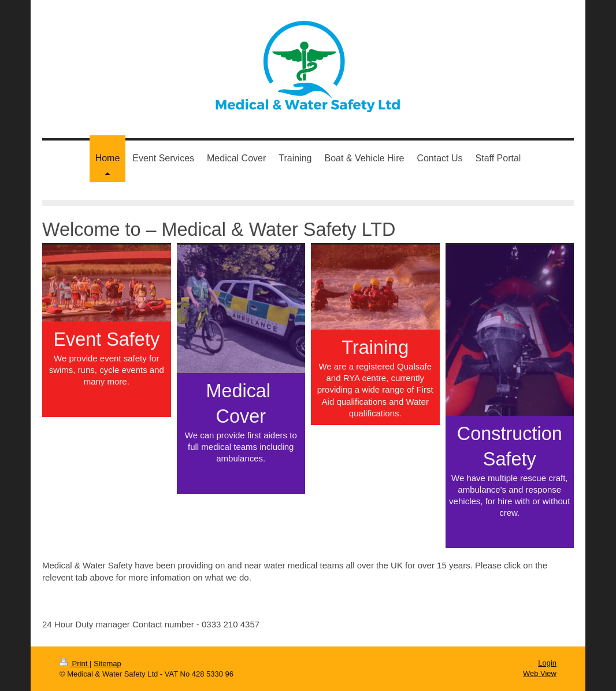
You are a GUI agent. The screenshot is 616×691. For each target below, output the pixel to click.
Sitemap (107, 664)
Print (75, 664)
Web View (540, 673)
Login (547, 663)
